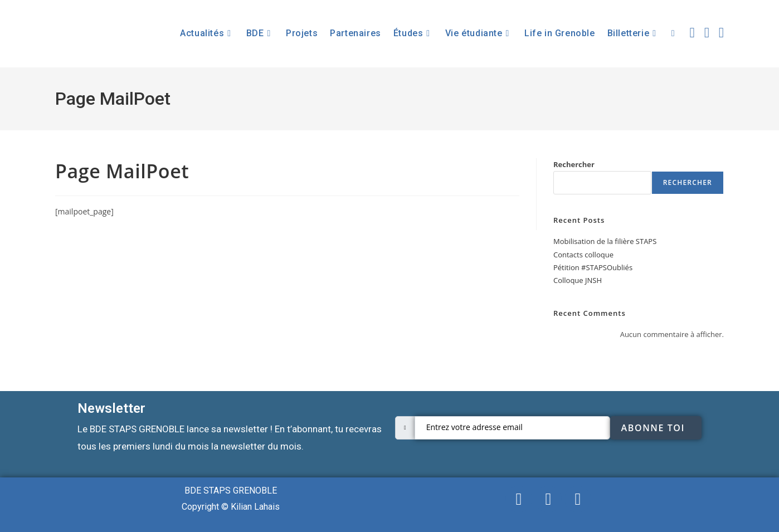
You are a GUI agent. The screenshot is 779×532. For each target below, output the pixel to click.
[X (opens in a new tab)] (692, 32)
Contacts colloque (583, 255)
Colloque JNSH (578, 280)
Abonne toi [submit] (653, 428)
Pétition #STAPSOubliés (593, 267)
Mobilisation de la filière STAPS (605, 241)
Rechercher (574, 164)
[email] (512, 428)
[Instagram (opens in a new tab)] (721, 32)
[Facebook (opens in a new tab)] (707, 32)
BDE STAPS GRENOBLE (231, 490)
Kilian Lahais (255, 507)
